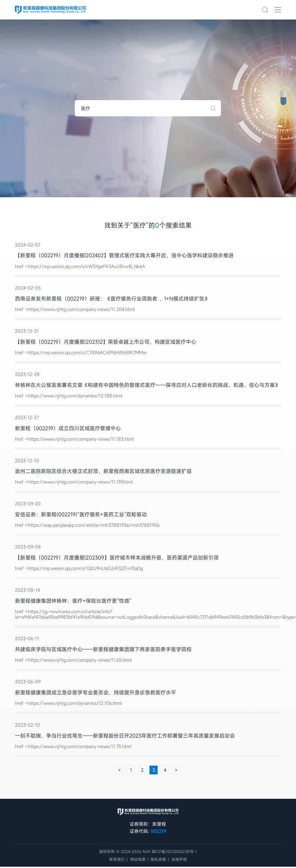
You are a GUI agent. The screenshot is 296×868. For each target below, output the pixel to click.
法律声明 (179, 859)
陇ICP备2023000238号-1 (174, 851)
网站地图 (138, 859)
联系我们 (117, 859)
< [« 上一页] (119, 770)
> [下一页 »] (176, 770)
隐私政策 (158, 859)
